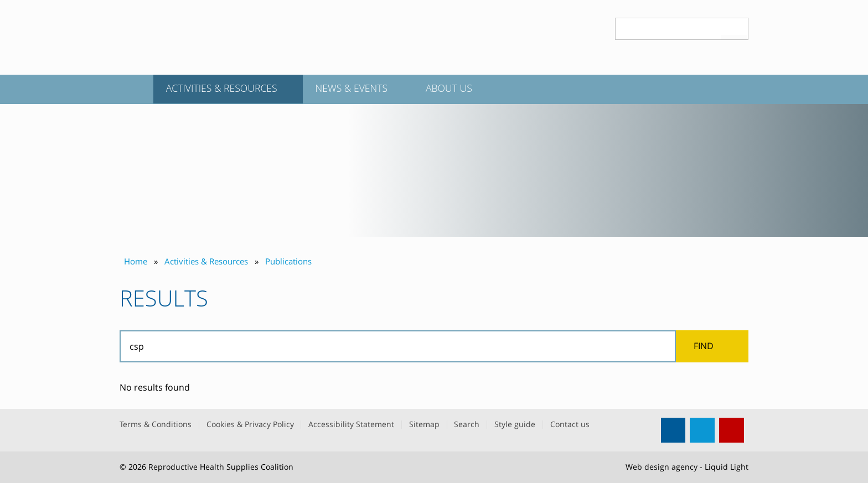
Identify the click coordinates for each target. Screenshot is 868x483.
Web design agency (662, 467)
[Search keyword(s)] (669, 29)
